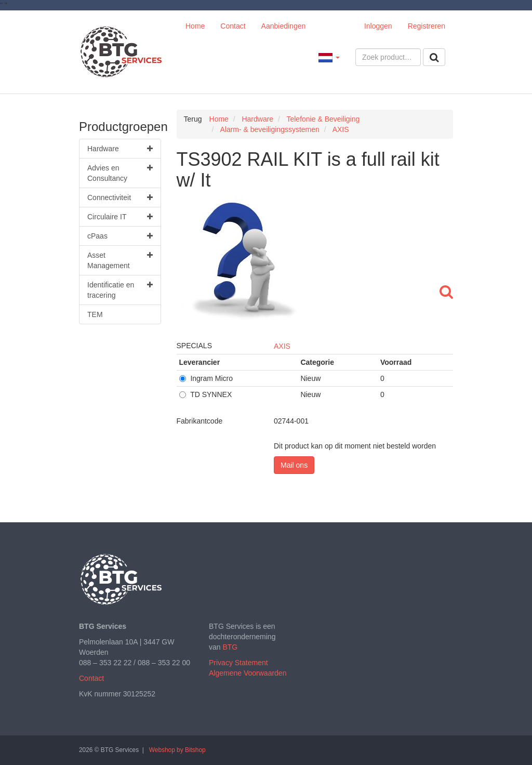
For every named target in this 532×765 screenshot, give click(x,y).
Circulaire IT (120, 217)
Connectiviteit (120, 197)
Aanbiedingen (284, 26)
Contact (233, 26)
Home (195, 26)
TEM (95, 314)
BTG (230, 647)
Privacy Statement (238, 663)
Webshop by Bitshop (177, 750)
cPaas (120, 236)
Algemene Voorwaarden (248, 673)
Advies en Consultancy (120, 173)
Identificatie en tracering (120, 289)
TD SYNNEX (206, 394)
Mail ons (294, 465)
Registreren (427, 26)
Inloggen (378, 26)
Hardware (120, 149)
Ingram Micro (206, 378)
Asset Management (120, 260)
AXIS (282, 346)
